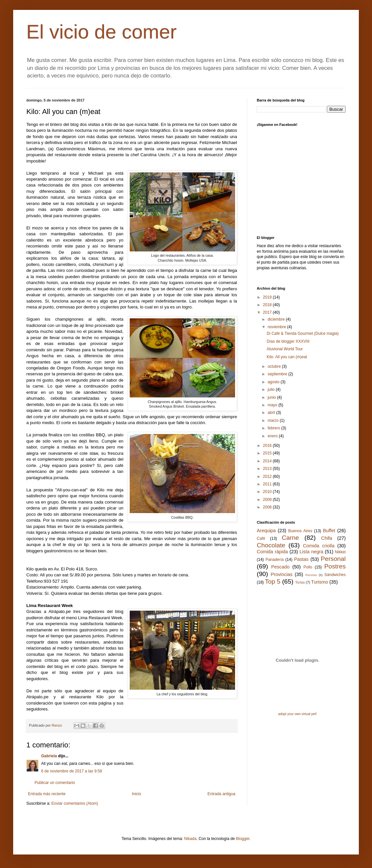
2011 (268, 484)
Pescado (280, 567)
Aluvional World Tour (285, 349)
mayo (273, 405)
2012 (268, 477)
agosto (274, 382)
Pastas (301, 559)
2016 (268, 446)
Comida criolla (319, 546)
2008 (268, 507)
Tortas (300, 582)
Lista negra (311, 552)
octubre (275, 366)
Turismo (319, 582)
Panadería (274, 560)
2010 (268, 492)
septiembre (278, 374)
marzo (274, 420)
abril (272, 413)
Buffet (329, 531)
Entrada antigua (221, 794)
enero (273, 436)
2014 (268, 461)
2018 (268, 305)
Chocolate (271, 545)
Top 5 (273, 581)
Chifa (327, 538)
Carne (290, 538)
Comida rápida (272, 552)
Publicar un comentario (55, 783)
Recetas (311, 575)
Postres (335, 566)
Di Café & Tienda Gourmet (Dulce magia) (303, 333)
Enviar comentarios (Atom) (75, 803)
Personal (333, 559)
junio (272, 397)
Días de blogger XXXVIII (288, 341)
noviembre (277, 327)
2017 (268, 312)
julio (272, 390)
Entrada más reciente (47, 794)
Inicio (137, 794)
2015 (268, 453)
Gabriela (49, 756)
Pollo (308, 567)
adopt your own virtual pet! (297, 714)
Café (261, 538)
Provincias (281, 574)
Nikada (190, 839)
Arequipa (266, 531)
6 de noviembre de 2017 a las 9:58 (72, 771)
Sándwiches (335, 575)
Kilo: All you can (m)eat (287, 357)
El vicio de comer (102, 32)
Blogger (243, 839)
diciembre (277, 319)
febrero (274, 428)
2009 (268, 500)
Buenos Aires (300, 531)
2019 (268, 297)
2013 (268, 469)
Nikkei (340, 552)
